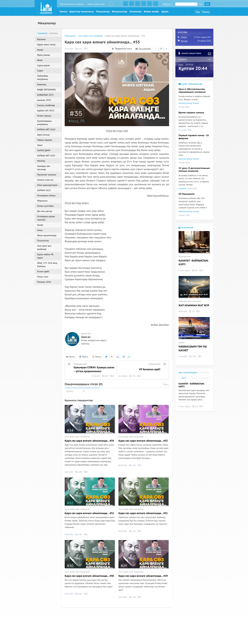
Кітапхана (136, 12)
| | (161, 49)
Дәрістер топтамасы (82, 12)
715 (192, 311)
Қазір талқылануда (191, 84)
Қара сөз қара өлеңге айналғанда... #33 (143, 441)
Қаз (207, 4)
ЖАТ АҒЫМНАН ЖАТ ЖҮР (194, 305)
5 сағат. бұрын (184, 270)
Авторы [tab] (54, 33)
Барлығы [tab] (205, 378)
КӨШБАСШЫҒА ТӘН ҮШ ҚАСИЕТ (193, 349)
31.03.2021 (69, 49)
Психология (185, 257)
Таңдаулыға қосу (121, 49)
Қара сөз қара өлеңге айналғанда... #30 (89, 576)
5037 (105, 376)
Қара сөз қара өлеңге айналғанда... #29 (143, 576)
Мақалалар (103, 12)
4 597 (79, 534)
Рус (201, 4)
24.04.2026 (183, 356)
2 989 (79, 472)
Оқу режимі (143, 49)
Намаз (63, 12)
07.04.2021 (96, 376)
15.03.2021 (69, 472)
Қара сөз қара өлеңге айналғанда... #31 (143, 513)
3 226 (132, 597)
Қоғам (182, 343)
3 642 (79, 594)
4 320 (132, 465)
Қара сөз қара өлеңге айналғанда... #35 (126, 36)
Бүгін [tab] (184, 378)
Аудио (165, 12)
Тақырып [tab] (42, 33)
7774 (132, 376)
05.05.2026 (183, 311)
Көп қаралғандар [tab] (188, 373)
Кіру (198, 12)
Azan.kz (86, 337)
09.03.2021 (123, 465)
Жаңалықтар (119, 12)
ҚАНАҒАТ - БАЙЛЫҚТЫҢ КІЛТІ (193, 263)
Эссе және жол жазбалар (91, 36)
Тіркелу (206, 12)
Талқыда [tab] (205, 373)
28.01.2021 (69, 594)
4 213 (79, 49)
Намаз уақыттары (96, 4)
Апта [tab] (194, 378)
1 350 (193, 356)
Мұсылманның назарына (72, 4)
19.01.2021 (123, 597)
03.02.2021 (123, 531)
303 (195, 270)
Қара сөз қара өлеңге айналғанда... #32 (89, 513)
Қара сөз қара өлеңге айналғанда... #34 (89, 441)
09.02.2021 (69, 534)
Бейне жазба (151, 12)
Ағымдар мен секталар (190, 302)
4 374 (132, 531)
